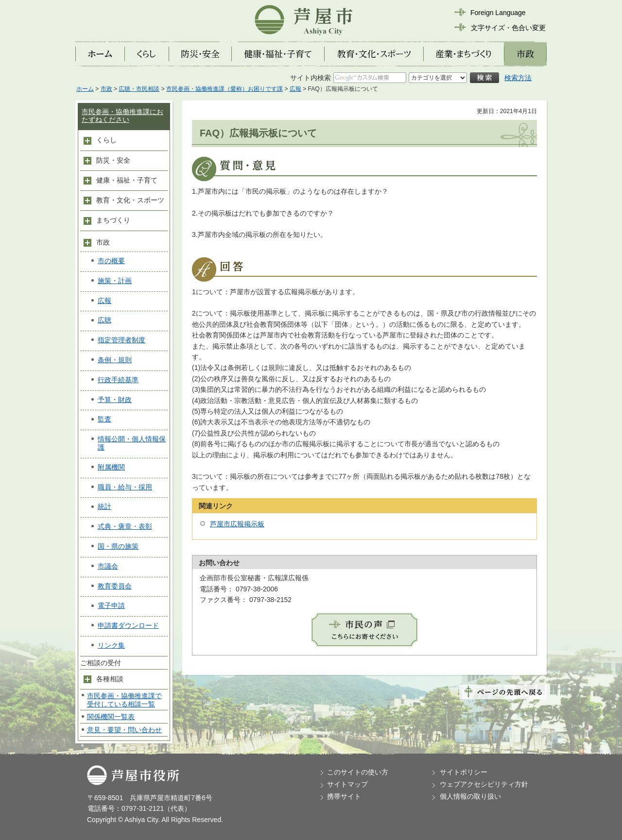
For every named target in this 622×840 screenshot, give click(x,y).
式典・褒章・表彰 (125, 526)
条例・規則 (115, 360)
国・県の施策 (118, 546)
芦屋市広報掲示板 (237, 524)
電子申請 (111, 605)
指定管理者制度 (121, 340)
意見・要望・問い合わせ (124, 730)
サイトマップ (347, 784)
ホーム (85, 89)
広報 (295, 89)
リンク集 (111, 645)
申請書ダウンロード (128, 625)
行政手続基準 (118, 380)
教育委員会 (115, 586)
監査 (104, 419)
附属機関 (111, 467)
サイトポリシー (464, 772)
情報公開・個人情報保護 (132, 443)
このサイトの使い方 (358, 772)
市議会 (108, 566)
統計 (104, 506)
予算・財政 (115, 400)
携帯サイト (344, 796)
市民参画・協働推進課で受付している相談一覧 (124, 700)
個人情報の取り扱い (470, 796)
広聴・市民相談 (139, 89)
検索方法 (518, 78)
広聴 (104, 320)
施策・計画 (115, 281)
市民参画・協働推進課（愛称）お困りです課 (225, 89)
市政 (106, 89)
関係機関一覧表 (111, 717)
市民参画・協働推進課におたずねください (122, 116)
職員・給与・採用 (125, 487)
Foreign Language (498, 13)
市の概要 (111, 261)
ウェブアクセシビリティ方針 (484, 784)
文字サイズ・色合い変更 (508, 28)
